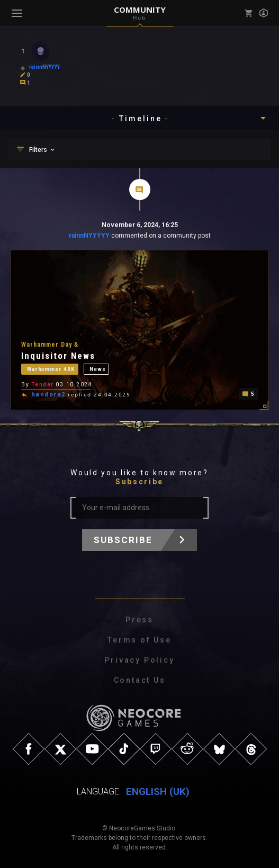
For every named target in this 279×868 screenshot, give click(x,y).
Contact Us (140, 680)
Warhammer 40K (51, 368)
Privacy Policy (139, 660)
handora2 (48, 394)
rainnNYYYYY (89, 236)
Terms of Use (139, 640)
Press (139, 620)
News (97, 368)
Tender (43, 383)
